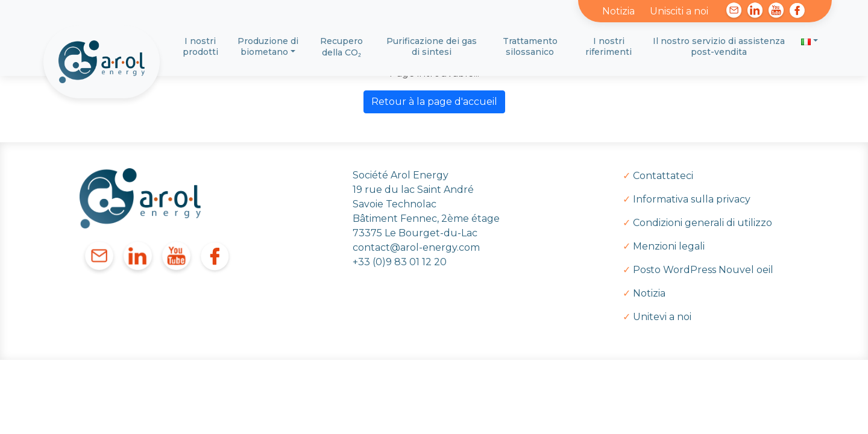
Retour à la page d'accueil (434, 102)
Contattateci (663, 176)
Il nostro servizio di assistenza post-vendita (719, 46)
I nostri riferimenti (609, 46)
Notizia (618, 11)
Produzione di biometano (268, 46)
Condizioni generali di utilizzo (703, 223)
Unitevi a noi (662, 317)
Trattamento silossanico (530, 46)
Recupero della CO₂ (341, 47)
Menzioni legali (669, 246)
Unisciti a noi (679, 11)
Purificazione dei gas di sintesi (432, 46)
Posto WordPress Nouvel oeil (703, 270)
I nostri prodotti (200, 46)
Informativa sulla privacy (692, 199)
